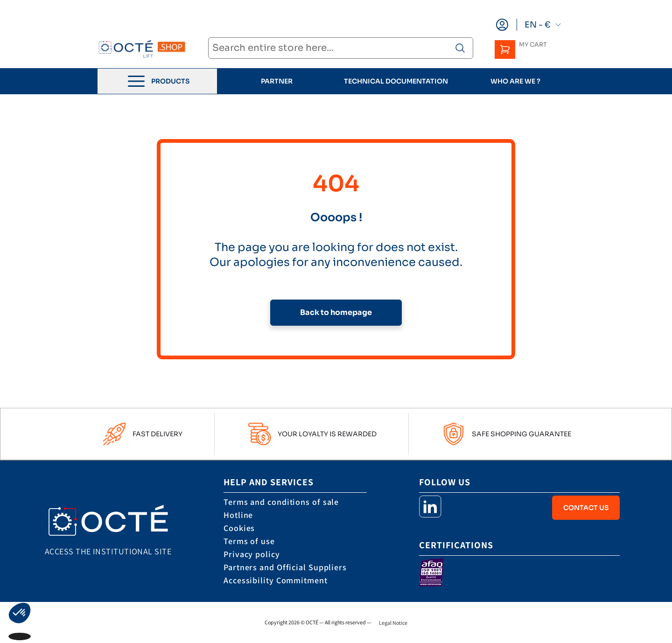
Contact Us (586, 508)
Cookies (239, 528)
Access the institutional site (108, 551)
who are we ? (515, 81)
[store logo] (142, 49)
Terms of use (249, 541)
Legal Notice (393, 623)
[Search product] (460, 48)
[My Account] (502, 25)
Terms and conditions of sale (281, 502)
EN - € (543, 25)
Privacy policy (252, 554)
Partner (277, 81)
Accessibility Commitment (276, 580)
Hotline (238, 515)
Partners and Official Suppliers (285, 567)
